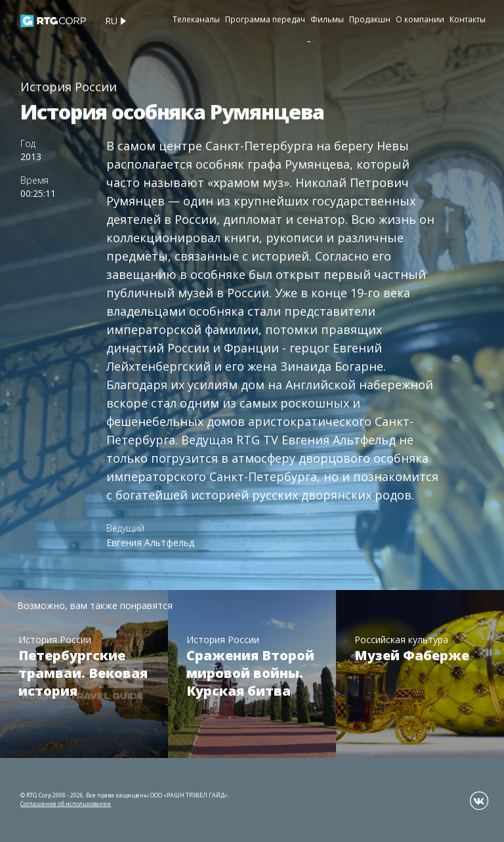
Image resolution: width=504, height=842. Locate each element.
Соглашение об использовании (66, 804)
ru (111, 21)
